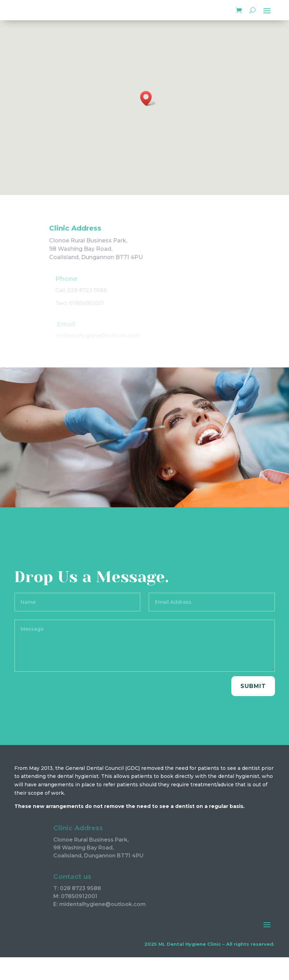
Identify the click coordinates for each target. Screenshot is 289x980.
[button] (148, 98)
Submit (253, 686)
